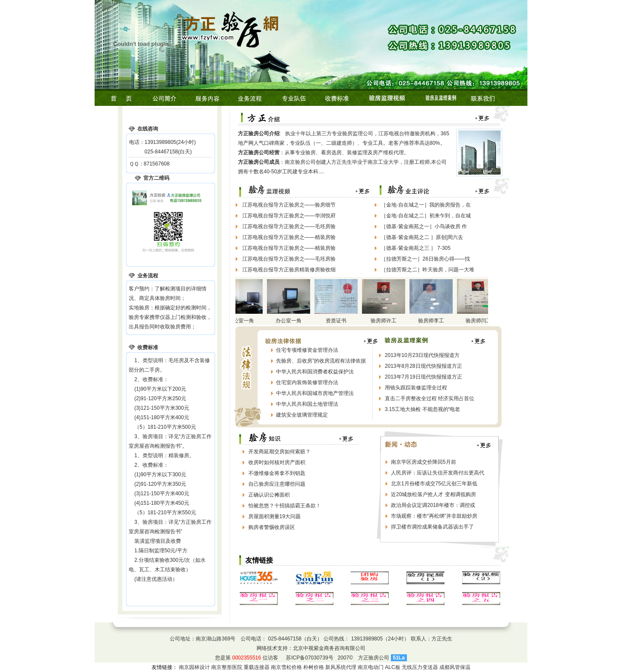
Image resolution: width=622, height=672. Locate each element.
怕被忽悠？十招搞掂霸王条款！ (285, 506)
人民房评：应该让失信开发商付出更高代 (438, 473)
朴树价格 (314, 667)
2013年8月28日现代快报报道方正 (424, 366)
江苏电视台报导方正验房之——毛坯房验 (289, 226)
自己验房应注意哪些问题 (277, 484)
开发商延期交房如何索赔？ (279, 452)
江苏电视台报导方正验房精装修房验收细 (289, 270)
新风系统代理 (341, 667)
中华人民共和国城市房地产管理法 (315, 393)
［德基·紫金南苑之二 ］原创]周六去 (422, 237)
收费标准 (148, 347)
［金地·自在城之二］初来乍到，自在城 (426, 216)
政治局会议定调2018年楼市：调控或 (433, 505)
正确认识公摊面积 (269, 495)
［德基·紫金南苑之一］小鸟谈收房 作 (424, 226)
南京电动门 (371, 667)
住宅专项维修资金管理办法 (307, 350)
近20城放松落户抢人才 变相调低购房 (433, 494)
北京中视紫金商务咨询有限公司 (329, 648)
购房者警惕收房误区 (272, 527)
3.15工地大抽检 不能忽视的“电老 (423, 409)
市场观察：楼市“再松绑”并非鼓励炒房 (434, 516)
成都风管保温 (455, 667)
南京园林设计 (194, 667)
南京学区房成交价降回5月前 (424, 462)
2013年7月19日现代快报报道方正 (424, 377)
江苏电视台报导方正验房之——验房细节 (289, 205)
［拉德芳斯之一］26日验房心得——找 (425, 259)
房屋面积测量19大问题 (275, 516)
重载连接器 (257, 667)
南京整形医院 (227, 667)
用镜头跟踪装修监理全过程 (416, 388)
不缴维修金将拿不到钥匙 (277, 473)
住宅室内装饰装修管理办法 (307, 382)
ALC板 (392, 667)
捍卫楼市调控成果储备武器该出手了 (432, 527)
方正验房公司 (374, 658)
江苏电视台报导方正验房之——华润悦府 (289, 216)
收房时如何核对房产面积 (277, 462)
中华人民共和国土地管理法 (307, 404)
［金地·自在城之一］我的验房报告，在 (426, 205)
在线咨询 (148, 129)
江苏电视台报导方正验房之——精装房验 (289, 237)
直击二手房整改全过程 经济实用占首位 (430, 398)
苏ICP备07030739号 (309, 658)
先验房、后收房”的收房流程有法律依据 (321, 361)
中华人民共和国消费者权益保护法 (315, 372)
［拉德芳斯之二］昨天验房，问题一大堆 (428, 270)
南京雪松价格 (286, 667)
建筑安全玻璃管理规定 (302, 415)
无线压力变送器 (420, 667)
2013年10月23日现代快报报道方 (422, 355)
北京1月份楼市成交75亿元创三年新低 (434, 484)
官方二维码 (156, 178)
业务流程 (148, 276)
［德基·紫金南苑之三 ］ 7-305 (416, 248)
